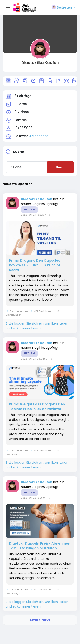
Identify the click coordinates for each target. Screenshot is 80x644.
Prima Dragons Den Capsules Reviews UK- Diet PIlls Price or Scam (35, 265)
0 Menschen (39, 136)
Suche (61, 167)
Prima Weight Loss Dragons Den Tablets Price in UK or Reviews (37, 407)
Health (29, 210)
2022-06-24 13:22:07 (33, 215)
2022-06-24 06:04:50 (34, 359)
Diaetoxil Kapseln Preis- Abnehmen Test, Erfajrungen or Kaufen (40, 546)
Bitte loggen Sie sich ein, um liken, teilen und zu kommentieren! (37, 326)
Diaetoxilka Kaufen (40, 63)
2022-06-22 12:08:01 (33, 498)
